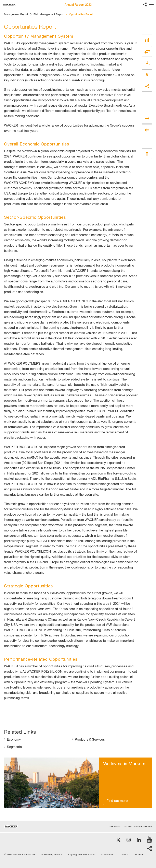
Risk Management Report (49, 14)
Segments (14, 747)
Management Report (16, 14)
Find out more (117, 801)
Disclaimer (107, 855)
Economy (14, 739)
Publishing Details (52, 855)
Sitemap (140, 855)
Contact (124, 855)
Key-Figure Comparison (82, 855)
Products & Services (90, 739)
